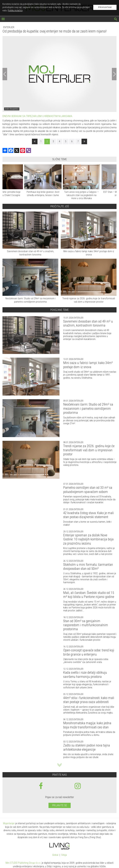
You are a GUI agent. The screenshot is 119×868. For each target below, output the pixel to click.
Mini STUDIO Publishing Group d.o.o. (23, 863)
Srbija (64, 855)
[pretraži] (116, 19)
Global (55, 855)
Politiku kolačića (15, 11)
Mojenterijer (9, 823)
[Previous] (5, 74)
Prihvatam (105, 7)
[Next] (114, 74)
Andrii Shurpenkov (12, 109)
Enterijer (9, 27)
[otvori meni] (3, 19)
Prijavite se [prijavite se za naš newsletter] (60, 805)
